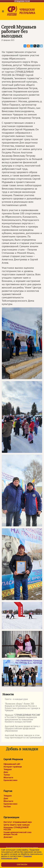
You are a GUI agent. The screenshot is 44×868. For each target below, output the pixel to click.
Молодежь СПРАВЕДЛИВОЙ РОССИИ (16, 829)
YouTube (7, 807)
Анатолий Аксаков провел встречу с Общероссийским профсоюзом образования (21, 729)
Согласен (22, 865)
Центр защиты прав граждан (17, 825)
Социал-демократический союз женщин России (17, 833)
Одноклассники (10, 780)
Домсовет (8, 837)
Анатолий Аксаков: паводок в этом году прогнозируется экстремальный (22, 737)
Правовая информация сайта (16, 857)
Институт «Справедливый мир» (18, 822)
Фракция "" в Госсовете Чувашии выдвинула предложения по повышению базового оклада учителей (21, 718)
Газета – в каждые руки (15, 700)
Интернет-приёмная (13, 767)
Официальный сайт (12, 764)
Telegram (8, 769)
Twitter (7, 775)
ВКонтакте (8, 778)
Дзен (6, 772)
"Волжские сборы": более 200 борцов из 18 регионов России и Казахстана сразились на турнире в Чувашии (21, 707)
